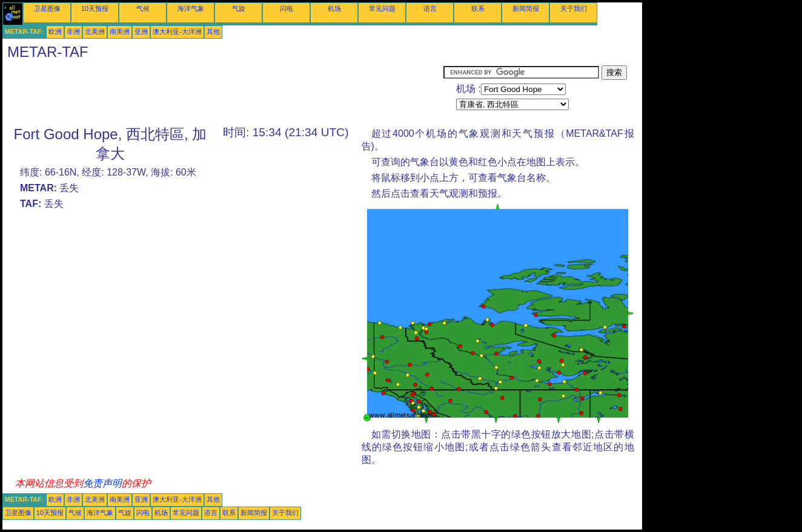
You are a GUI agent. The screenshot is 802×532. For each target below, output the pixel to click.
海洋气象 (191, 8)
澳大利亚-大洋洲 (177, 31)
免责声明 (102, 483)
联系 (478, 8)
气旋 (239, 8)
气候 (143, 8)
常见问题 (382, 8)
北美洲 (95, 31)
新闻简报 (526, 8)
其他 (213, 31)
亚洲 (141, 31)
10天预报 (95, 8)
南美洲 (120, 31)
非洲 (73, 31)
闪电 (287, 8)
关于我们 (574, 8)
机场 (334, 8)
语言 (430, 8)
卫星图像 (47, 8)
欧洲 (55, 31)
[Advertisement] (223, 93)
